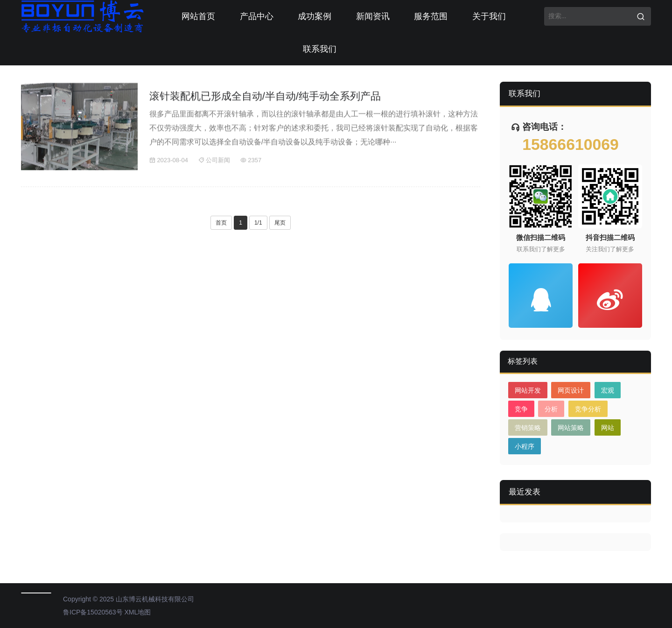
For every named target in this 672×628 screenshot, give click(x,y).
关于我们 (489, 16)
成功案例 (315, 16)
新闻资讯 (373, 16)
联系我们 (320, 49)
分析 (551, 409)
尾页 (280, 223)
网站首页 (198, 16)
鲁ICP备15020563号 (93, 612)
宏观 (608, 390)
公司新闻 (214, 162)
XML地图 (138, 612)
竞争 (521, 409)
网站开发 (528, 390)
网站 (608, 428)
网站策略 (571, 428)
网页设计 (571, 390)
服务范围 (431, 16)
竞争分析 (588, 409)
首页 (221, 223)
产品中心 (257, 16)
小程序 (525, 446)
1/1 (258, 223)
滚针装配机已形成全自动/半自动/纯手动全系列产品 (265, 98)
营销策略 (528, 428)
